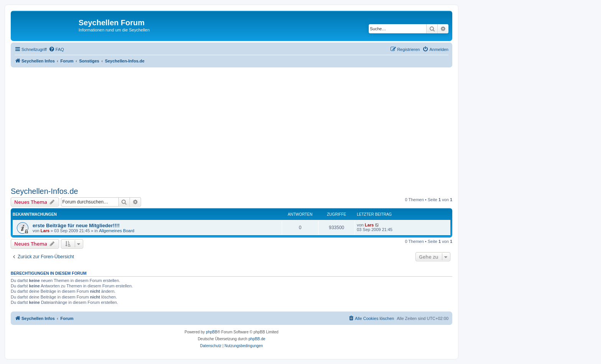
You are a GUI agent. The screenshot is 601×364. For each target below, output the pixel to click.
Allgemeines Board (117, 231)
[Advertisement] (241, 127)
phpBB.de (257, 339)
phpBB (212, 332)
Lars (45, 231)
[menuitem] (56, 49)
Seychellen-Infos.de (44, 191)
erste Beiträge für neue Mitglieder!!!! (76, 225)
